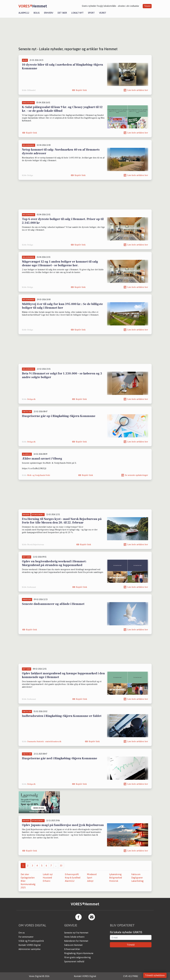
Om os (22, 933)
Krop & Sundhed (73, 878)
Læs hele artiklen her (138, 90)
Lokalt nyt (77, 13)
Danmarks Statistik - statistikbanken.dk (44, 742)
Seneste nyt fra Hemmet (76, 933)
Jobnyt (90, 881)
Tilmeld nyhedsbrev (155, 975)
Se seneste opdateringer (137, 475)
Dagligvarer (137, 878)
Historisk (114, 881)
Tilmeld (147, 6)
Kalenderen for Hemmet (76, 941)
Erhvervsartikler (72, 949)
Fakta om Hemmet (73, 945)
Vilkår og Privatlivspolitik (31, 941)
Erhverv (49, 13)
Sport (91, 13)
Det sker (62, 13)
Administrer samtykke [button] (29, 949)
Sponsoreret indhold (74, 961)
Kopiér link (81, 90)
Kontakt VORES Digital (30, 945)
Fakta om (136, 874)
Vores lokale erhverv (74, 937)
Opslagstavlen (28, 878)
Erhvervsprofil (72, 874)
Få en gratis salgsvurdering (77, 957)
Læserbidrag (137, 881)
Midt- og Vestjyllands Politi (39, 475)
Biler (23, 881)
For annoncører (26, 937)
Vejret (103, 13)
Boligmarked (116, 878)
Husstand (47, 878)
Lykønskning (115, 874)
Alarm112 (24, 13)
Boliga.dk (31, 399)
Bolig (37, 13)
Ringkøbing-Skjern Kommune (79, 953)
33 (61, 866)
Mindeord (92, 874)
